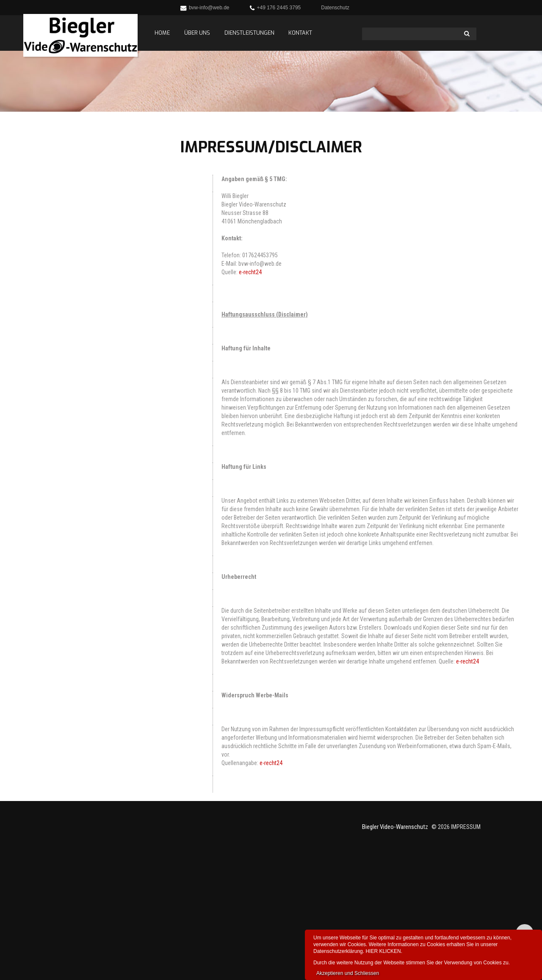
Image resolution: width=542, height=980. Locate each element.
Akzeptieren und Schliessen (348, 973)
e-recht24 (250, 272)
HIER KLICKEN (383, 951)
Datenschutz (335, 8)
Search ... (362, 28)
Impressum (466, 827)
